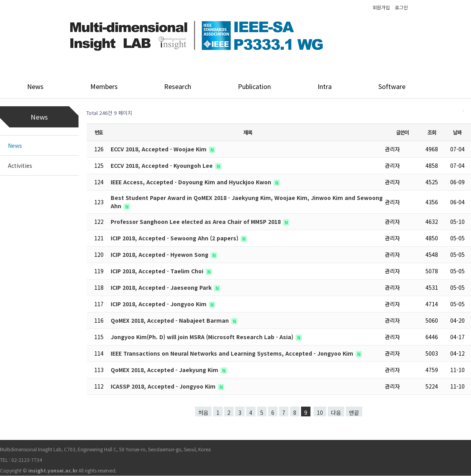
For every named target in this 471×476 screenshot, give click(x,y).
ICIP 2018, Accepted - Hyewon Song (160, 254)
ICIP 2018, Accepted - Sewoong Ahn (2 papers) (175, 238)
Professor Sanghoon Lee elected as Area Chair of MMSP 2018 (196, 222)
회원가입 (381, 7)
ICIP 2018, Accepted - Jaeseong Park (162, 287)
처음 (203, 412)
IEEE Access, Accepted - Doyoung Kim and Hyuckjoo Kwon (192, 182)
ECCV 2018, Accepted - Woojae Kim (159, 149)
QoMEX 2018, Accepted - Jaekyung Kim (165, 370)
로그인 (401, 7)
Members (104, 86)
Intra (325, 86)
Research (178, 86)
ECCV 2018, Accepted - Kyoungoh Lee (162, 165)
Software (392, 86)
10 (320, 412)
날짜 (457, 132)
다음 (336, 412)
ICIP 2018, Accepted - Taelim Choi (158, 271)
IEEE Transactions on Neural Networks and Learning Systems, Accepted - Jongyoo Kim (233, 353)
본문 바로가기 (0, 0)
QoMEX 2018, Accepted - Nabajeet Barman (171, 320)
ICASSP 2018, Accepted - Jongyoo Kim (164, 386)
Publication (254, 86)
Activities (20, 165)
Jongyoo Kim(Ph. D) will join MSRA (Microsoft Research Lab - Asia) (203, 337)
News (35, 86)
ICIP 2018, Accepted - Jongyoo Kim (159, 304)
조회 (432, 132)
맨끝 (354, 412)
